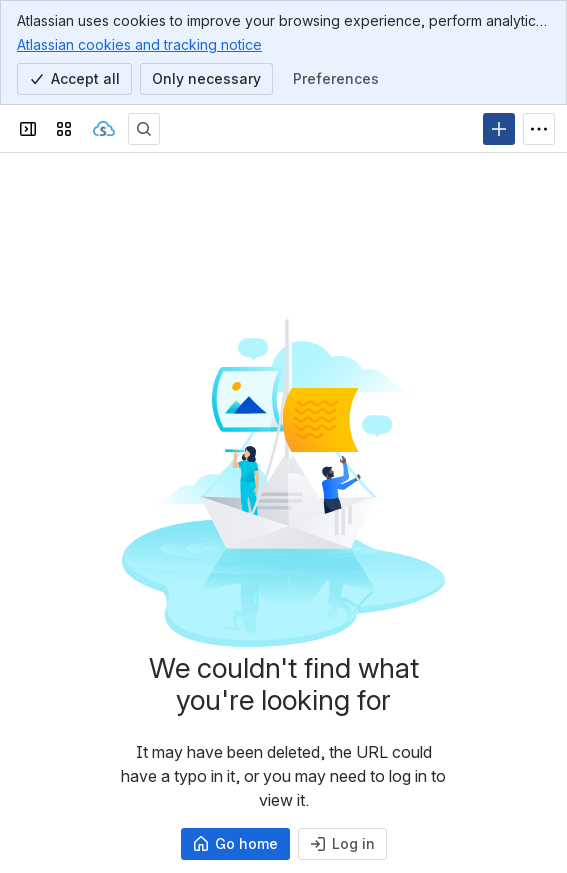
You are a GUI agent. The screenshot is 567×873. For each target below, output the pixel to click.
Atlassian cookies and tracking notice (139, 44)
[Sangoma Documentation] (104, 129)
